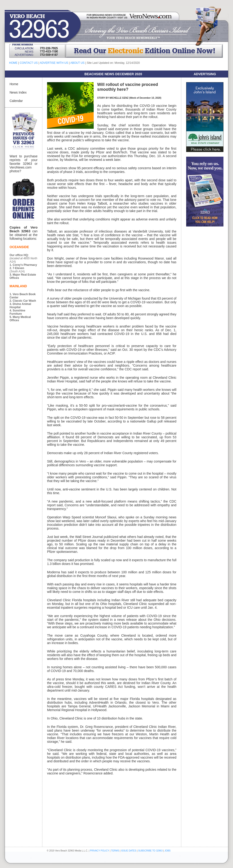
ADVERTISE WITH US (54, 63)
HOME (13, 63)
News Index (18, 92)
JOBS (168, 851)
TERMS (115, 851)
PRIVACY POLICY (99, 851)
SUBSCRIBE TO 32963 (151, 851)
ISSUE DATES (129, 851)
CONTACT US (29, 63)
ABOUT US (77, 63)
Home (14, 84)
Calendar (16, 101)
